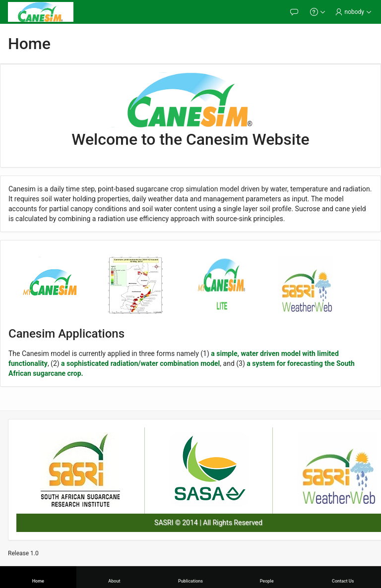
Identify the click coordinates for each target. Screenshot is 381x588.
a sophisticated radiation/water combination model (140, 363)
